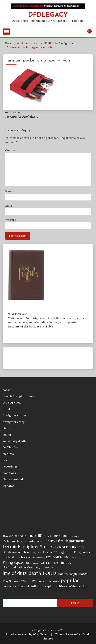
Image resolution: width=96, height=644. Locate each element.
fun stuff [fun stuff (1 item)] (36, 563)
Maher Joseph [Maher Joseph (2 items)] (67, 574)
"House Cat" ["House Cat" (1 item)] (8, 536)
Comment (13, 150)
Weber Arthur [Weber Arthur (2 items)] (78, 586)
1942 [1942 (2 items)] (49, 536)
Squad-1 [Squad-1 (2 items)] (23, 586)
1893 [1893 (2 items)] (33, 536)
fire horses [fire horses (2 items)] (23, 557)
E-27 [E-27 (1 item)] (29, 552)
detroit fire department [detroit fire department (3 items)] (65, 541)
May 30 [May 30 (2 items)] (8, 581)
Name (9, 191)
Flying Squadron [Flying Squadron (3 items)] (16, 562)
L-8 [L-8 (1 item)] (57, 568)
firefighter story (13, 422)
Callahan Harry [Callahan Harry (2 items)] (13, 541)
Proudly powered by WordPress (27, 634)
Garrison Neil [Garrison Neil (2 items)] (50, 563)
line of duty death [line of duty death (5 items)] (22, 573)
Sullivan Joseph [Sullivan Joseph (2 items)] (41, 586)
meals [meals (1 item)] (17, 581)
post (6, 460)
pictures (8, 454)
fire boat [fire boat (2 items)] (8, 557)
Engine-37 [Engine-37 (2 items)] (65, 552)
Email (9, 206)
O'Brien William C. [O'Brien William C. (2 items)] (33, 581)
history (7, 428)
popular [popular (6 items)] (70, 580)
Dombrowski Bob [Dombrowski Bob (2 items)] (14, 552)
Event (6, 409)
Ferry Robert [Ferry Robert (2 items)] (83, 552)
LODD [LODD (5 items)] (49, 573)
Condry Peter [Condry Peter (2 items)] (35, 541)
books (7, 390)
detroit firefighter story (19, 396)
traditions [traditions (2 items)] (60, 586)
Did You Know (12, 403)
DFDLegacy (48, 15)
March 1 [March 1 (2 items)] (84, 574)
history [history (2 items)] (66, 563)
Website (11, 220)
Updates (8, 486)
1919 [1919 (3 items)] (41, 536)
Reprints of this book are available (31, 326)
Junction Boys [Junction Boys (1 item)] (48, 568)
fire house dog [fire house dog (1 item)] (38, 558)
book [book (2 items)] (65, 536)
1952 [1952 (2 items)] (57, 536)
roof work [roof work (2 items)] (9, 586)
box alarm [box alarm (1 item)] (74, 536)
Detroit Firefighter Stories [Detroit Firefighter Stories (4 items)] (28, 547)
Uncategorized (13, 479)
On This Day (11, 447)
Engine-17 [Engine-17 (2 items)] (50, 552)
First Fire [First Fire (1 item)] (74, 558)
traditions (9, 473)
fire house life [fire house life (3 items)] (57, 557)
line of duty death (14, 441)
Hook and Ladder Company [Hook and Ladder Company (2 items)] (21, 567)
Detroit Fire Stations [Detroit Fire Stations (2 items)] (69, 547)
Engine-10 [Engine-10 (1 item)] (37, 552)
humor (7, 434)
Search (75, 603)
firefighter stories (15, 415)
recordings (10, 466)
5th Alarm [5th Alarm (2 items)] (21, 536)
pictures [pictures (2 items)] (53, 581)
